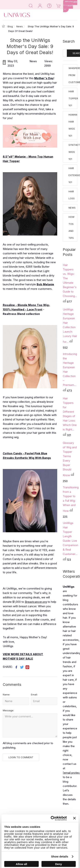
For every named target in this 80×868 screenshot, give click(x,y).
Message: (8, 710)
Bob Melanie (45, 284)
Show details (60, 856)
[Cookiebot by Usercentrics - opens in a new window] (51, 818)
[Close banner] (74, 818)
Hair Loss (72, 195)
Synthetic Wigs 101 (73, 152)
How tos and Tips (71, 227)
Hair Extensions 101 (73, 175)
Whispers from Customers (73, 75)
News (72, 208)
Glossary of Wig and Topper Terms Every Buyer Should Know (70, 459)
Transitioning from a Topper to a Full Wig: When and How (71, 499)
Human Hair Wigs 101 (73, 125)
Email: (34, 695)
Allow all (21, 864)
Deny (59, 864)
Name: (6, 695)
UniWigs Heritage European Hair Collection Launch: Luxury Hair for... (70, 326)
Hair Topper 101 (73, 98)
